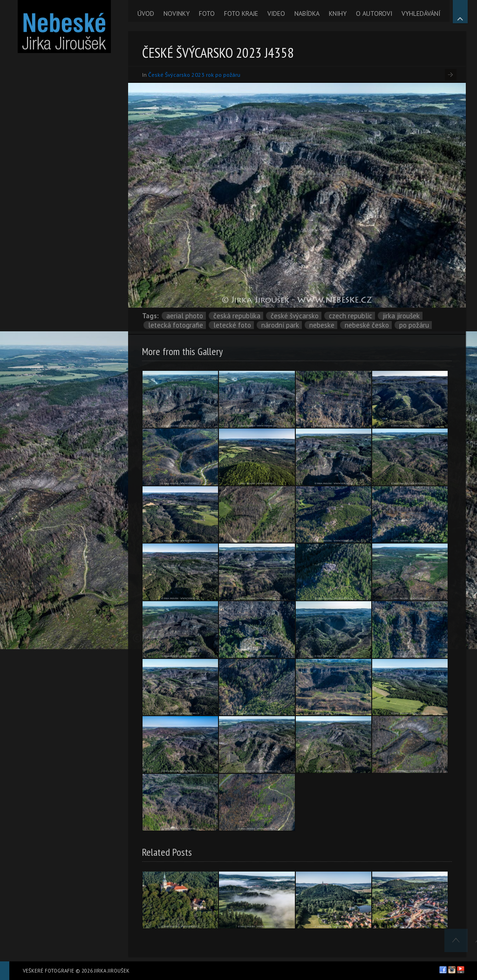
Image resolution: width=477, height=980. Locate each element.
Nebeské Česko (367, 325)
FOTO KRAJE (241, 13)
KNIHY (338, 13)
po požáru (414, 325)
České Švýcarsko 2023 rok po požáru (194, 75)
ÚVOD (146, 13)
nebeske (322, 325)
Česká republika (237, 316)
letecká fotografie (176, 325)
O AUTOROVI (374, 13)
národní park (280, 325)
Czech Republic (351, 316)
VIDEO (276, 13)
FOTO (207, 13)
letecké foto (232, 325)
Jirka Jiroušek (401, 316)
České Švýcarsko (295, 316)
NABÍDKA (307, 13)
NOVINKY (177, 13)
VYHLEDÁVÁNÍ (421, 13)
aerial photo (185, 316)
